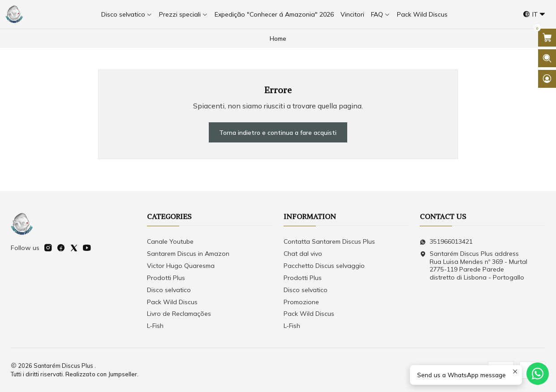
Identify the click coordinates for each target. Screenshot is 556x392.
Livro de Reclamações (179, 314)
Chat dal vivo (303, 254)
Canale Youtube (170, 241)
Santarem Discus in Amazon (188, 254)
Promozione (301, 302)
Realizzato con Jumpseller (101, 374)
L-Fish (155, 326)
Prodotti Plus (166, 278)
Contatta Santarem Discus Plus (329, 241)
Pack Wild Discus (172, 302)
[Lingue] (534, 15)
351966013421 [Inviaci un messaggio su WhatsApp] (446, 241)
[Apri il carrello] (547, 38)
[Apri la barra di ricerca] (547, 58)
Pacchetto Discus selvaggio (324, 266)
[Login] (547, 79)
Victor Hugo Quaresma (181, 266)
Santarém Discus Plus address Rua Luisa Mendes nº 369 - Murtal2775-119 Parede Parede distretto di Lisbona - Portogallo (474, 265)
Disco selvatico (169, 290)
